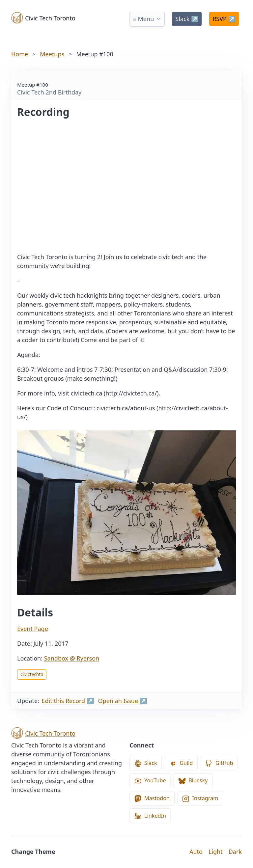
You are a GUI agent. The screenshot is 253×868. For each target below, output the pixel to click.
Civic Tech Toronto (43, 18)
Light (216, 852)
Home (20, 54)
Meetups (52, 54)
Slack (187, 19)
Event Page (33, 629)
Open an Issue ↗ (123, 701)
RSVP (224, 19)
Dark (235, 852)
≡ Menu (143, 19)
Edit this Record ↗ (68, 701)
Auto (196, 852)
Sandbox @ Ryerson (72, 658)
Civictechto (32, 674)
